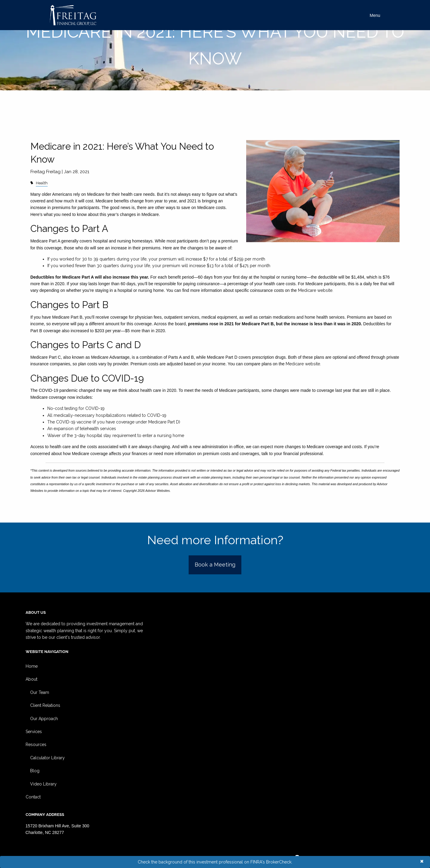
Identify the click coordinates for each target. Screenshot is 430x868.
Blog (35, 771)
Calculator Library (47, 758)
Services (34, 732)
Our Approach (44, 719)
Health (42, 183)
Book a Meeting (215, 565)
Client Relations (45, 705)
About (31, 679)
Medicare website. (316, 290)
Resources (36, 745)
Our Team (40, 692)
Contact (33, 797)
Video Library (43, 784)
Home (32, 666)
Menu (375, 15)
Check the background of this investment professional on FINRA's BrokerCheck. (215, 862)
